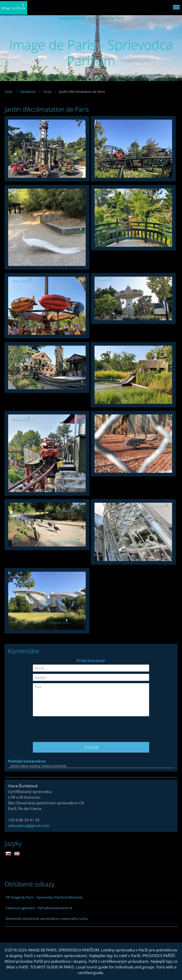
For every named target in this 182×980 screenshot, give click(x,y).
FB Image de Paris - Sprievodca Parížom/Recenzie (44, 897)
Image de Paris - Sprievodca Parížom (91, 18)
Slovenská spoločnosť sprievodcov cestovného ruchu (47, 918)
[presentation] (91, 727)
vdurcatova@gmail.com (29, 826)
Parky (47, 92)
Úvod (8, 92)
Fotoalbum (28, 92)
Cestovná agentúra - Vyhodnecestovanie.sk (39, 908)
